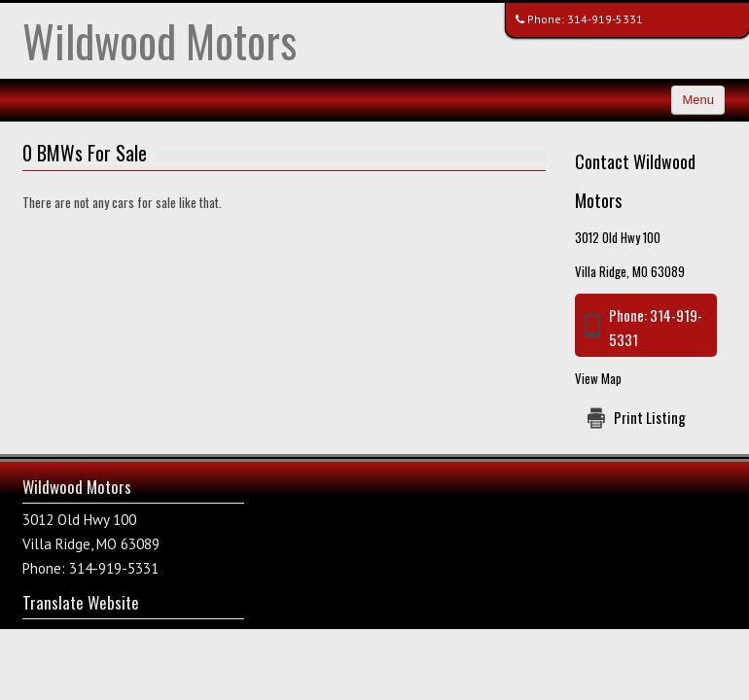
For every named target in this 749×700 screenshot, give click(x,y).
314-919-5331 (605, 19)
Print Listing (650, 417)
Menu (698, 100)
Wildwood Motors (160, 40)
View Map (598, 378)
